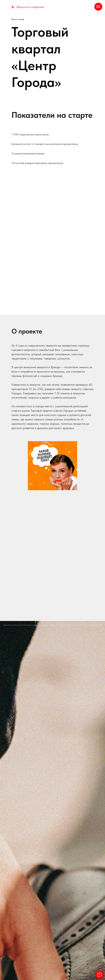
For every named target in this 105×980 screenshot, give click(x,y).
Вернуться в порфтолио (31, 7)
